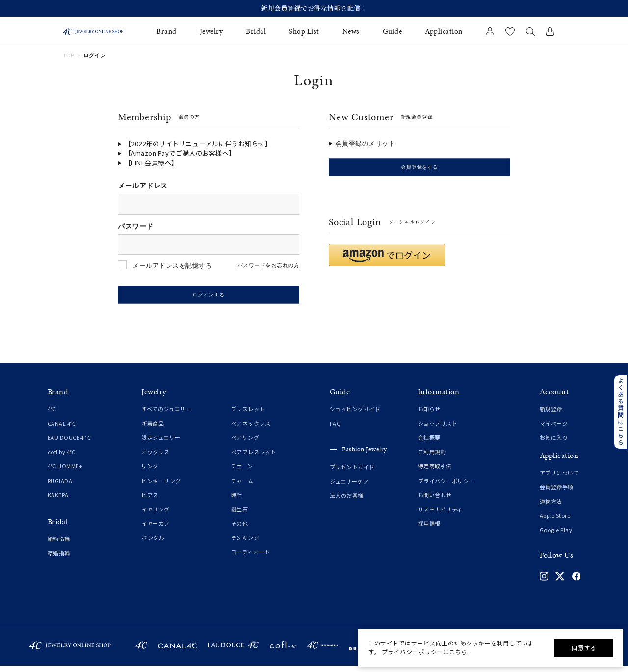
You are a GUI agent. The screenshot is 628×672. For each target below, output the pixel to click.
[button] (387, 261)
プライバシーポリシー (446, 486)
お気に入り (554, 444)
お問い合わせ (435, 501)
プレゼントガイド (352, 473)
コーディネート (251, 558)
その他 (240, 530)
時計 (237, 501)
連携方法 (551, 508)
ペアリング (245, 444)
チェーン (242, 472)
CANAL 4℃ (62, 430)
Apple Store (555, 522)
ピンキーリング (161, 486)
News (351, 32)
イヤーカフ (156, 530)
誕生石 (240, 515)
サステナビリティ (440, 515)
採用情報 (429, 530)
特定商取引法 (435, 472)
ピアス (150, 501)
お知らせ (429, 415)
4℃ (52, 415)
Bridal (256, 32)
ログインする (209, 298)
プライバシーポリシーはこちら (425, 652)
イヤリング (156, 515)
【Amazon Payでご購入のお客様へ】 (180, 153)
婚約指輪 (59, 545)
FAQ (336, 430)
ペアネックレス (251, 430)
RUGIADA (60, 486)
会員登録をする (419, 170)
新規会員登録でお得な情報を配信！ (314, 8)
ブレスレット (248, 415)
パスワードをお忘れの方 (269, 265)
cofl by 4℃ (62, 458)
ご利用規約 (432, 458)
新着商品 (153, 430)
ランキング (245, 544)
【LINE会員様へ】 (151, 163)
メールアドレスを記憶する (172, 265)
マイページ (554, 430)
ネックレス (156, 458)
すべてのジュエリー (166, 415)
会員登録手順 (557, 493)
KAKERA (58, 501)
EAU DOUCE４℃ (69, 444)
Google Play (556, 536)
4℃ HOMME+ (65, 472)
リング (150, 472)
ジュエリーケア (349, 487)
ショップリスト (438, 430)
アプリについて (560, 479)
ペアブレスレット (254, 458)
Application (444, 32)
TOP (69, 55)
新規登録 (551, 415)
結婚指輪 (59, 559)
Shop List (304, 32)
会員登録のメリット (366, 144)
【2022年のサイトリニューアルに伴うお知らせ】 (198, 144)
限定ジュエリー (161, 444)
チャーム (242, 486)
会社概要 (429, 444)
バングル (153, 544)
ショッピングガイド (355, 415)
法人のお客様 (347, 502)
